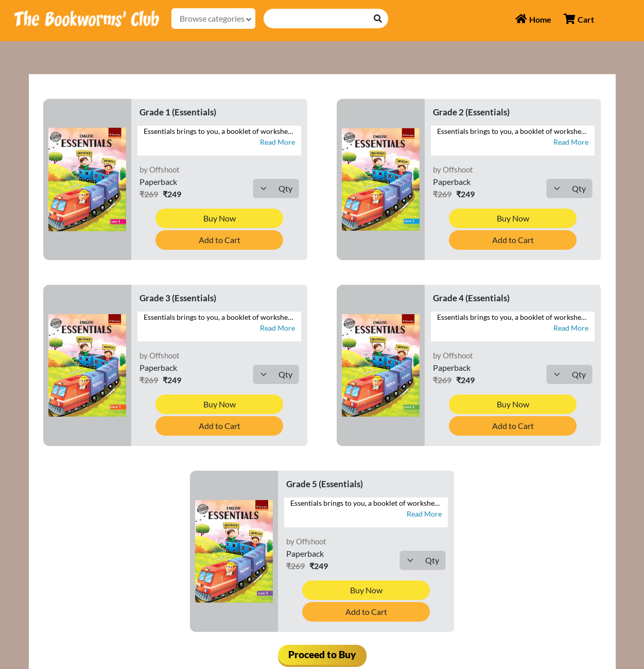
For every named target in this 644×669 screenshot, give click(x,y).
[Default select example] (276, 188)
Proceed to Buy (322, 654)
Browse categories (215, 19)
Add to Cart (220, 240)
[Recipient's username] (316, 19)
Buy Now (220, 218)
